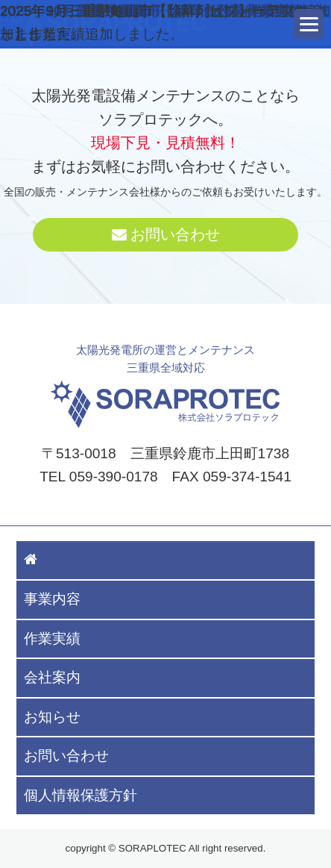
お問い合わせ (166, 234)
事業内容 (52, 599)
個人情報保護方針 (81, 795)
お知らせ (52, 717)
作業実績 (52, 638)
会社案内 (52, 677)
